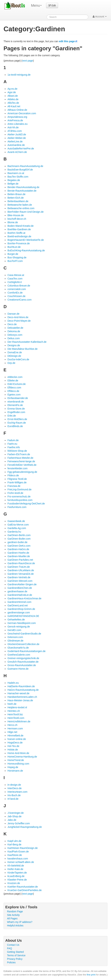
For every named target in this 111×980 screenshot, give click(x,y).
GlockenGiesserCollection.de (23, 644)
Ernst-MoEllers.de (17, 419)
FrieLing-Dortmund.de (19, 489)
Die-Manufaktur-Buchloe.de (22, 349)
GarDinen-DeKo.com (19, 546)
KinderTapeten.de (17, 873)
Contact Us (13, 945)
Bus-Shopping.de (17, 257)
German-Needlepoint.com (22, 623)
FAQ (10, 948)
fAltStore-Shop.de (17, 451)
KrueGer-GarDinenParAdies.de (25, 890)
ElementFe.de (15, 405)
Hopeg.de (13, 767)
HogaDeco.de (15, 743)
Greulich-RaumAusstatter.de (23, 662)
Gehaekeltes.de (16, 620)
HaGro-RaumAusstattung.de (23, 690)
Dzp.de (11, 363)
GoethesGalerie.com (19, 655)
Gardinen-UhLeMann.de (21, 570)
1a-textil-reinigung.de (19, 75)
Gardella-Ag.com (17, 528)
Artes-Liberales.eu (17, 124)
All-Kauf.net (14, 106)
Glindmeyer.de (15, 641)
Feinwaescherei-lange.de (21, 461)
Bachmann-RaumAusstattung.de (25, 166)
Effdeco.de (13, 391)
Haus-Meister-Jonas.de (20, 700)
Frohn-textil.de (15, 493)
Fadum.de (13, 440)
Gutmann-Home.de (18, 669)
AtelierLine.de (15, 141)
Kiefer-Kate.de (15, 869)
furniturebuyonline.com (20, 500)
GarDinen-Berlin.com (19, 535)
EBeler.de (13, 381)
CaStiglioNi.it (14, 282)
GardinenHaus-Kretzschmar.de (24, 598)
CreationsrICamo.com (19, 300)
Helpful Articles (15, 926)
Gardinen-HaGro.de (18, 549)
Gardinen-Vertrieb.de (19, 577)
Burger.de (13, 254)
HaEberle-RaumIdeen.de (21, 686)
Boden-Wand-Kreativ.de (20, 226)
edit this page (67, 41)
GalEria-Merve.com (18, 525)
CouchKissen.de (16, 296)
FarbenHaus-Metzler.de (20, 458)
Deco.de (12, 324)
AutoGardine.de (16, 145)
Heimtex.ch (14, 711)
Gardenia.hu (14, 532)
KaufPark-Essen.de (18, 852)
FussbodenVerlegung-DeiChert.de (26, 504)
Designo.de (14, 345)
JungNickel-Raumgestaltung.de (25, 827)
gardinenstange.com (19, 612)
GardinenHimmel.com (19, 602)
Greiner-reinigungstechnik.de (23, 658)
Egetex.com (14, 395)
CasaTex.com (15, 279)
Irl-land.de (13, 799)
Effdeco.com (14, 388)
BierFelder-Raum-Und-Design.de (25, 212)
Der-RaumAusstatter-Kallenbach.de (27, 342)
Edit (52, 5)
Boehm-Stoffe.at (16, 233)
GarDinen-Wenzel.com (20, 581)
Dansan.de (13, 314)
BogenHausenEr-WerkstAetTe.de (26, 240)
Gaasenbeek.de (16, 521)
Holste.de (13, 750)
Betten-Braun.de (16, 194)
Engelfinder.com (16, 412)
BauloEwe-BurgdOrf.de (20, 170)
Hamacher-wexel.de (18, 693)
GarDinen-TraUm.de (19, 567)
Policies (11, 962)
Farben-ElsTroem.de (19, 454)
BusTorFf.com (15, 261)
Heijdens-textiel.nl (17, 707)
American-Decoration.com (22, 113)
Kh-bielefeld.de (16, 866)
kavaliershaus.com (18, 859)
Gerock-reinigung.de (19, 627)
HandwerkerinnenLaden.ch (22, 697)
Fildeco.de (13, 475)
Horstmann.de (15, 771)
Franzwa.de (14, 486)
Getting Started (15, 952)
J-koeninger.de (16, 813)
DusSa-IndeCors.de (18, 359)
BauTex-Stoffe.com (18, 177)
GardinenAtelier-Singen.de (22, 584)
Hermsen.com (15, 728)
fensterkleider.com (17, 468)
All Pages (12, 918)
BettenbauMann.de (18, 201)
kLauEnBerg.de (16, 876)
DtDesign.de (14, 356)
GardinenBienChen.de (20, 588)
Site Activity (13, 915)
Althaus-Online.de (17, 110)
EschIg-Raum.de (17, 423)
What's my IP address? (20, 922)
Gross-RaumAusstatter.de (22, 665)
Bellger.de (13, 184)
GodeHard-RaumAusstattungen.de (26, 651)
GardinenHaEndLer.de (20, 595)
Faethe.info (14, 447)
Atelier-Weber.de (17, 138)
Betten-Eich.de (16, 198)
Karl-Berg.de (14, 844)
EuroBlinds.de (15, 426)
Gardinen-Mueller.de (19, 556)
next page (28, 61)
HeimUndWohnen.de (19, 721)
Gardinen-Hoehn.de (18, 553)
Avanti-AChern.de (17, 152)
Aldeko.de (13, 99)
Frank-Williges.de (17, 482)
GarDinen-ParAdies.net (20, 560)
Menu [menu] (36, 5)
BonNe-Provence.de (19, 243)
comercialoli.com (17, 289)
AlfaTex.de (13, 103)
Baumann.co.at (16, 173)
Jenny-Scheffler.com (19, 823)
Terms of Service (16, 955)
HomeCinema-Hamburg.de (22, 757)
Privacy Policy (15, 959)
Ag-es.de (12, 89)
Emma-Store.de (16, 409)
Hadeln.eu (13, 683)
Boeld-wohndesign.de (19, 236)
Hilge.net (12, 732)
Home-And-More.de (18, 753)
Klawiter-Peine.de (17, 880)
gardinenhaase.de (17, 591)
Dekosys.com (15, 335)
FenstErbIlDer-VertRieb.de (22, 465)
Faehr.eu (12, 444)
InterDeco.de (14, 788)
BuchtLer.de (14, 247)
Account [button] (100, 17)
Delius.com (13, 338)
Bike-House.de (16, 215)
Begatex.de (14, 180)
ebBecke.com (15, 377)
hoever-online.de (17, 739)
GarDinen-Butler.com (19, 539)
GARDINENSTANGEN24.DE (23, 616)
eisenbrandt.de (16, 402)
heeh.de (12, 704)
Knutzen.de (14, 883)
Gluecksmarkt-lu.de (18, 648)
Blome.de (13, 222)
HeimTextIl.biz (15, 714)
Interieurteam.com (17, 792)
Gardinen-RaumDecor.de (21, 563)
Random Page (15, 911)
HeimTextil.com (16, 718)
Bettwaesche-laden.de (20, 205)
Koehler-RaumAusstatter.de (23, 887)
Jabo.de (12, 820)
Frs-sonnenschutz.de (19, 497)
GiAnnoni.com (15, 637)
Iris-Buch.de (14, 795)
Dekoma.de (14, 331)
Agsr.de (12, 92)
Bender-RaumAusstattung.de (23, 187)
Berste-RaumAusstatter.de (22, 191)
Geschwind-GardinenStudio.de (24, 634)
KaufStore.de (15, 855)
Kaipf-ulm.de (14, 841)
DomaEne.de (15, 352)
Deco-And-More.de (18, 317)
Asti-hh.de (13, 127)
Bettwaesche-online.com (21, 208)
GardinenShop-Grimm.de (21, 609)
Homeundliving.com (18, 764)
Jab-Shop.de (14, 816)
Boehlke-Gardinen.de (19, 229)
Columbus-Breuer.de (19, 286)
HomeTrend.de (16, 760)
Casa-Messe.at (16, 275)
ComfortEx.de (15, 293)
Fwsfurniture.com (17, 507)
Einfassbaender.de (18, 398)
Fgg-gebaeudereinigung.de (22, 472)
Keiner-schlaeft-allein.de (21, 862)
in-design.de (14, 785)
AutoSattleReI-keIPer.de (21, 149)
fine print (91, 975)
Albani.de (13, 96)
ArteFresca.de (15, 120)
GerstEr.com (14, 630)
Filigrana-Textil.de (17, 479)
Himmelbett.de (15, 736)
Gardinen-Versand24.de (21, 574)
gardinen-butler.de (17, 542)
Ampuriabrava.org (17, 117)
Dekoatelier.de (15, 328)
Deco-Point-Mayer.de (19, 321)
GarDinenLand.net (17, 605)
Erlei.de (12, 416)
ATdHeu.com (15, 131)
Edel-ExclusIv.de (16, 384)
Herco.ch (12, 725)
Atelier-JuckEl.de (17, 134)
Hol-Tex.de (13, 746)
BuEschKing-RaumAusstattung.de (26, 250)
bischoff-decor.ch (17, 219)
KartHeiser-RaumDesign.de (22, 848)
